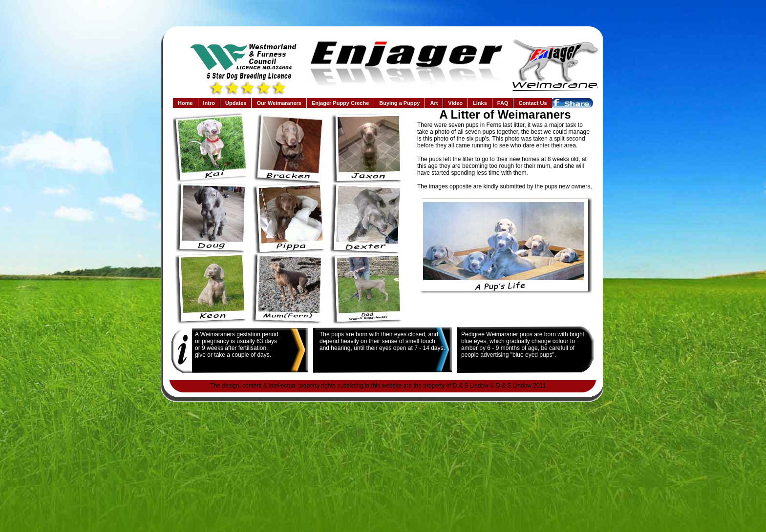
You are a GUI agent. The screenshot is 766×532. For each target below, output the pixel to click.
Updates (236, 103)
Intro (209, 103)
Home (185, 103)
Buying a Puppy (399, 103)
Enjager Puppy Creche (340, 103)
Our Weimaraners (279, 103)
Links (480, 103)
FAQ (503, 103)
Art (434, 103)
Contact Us (532, 103)
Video (455, 103)
